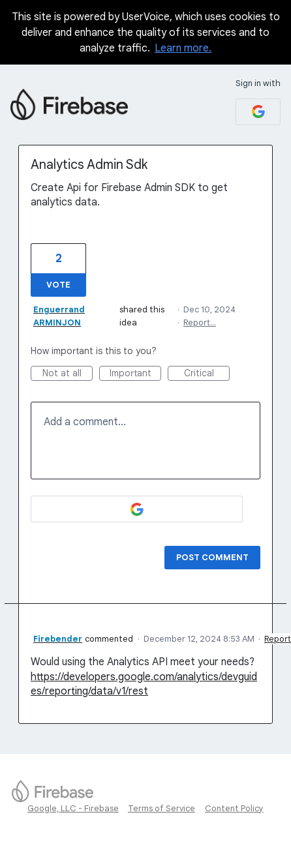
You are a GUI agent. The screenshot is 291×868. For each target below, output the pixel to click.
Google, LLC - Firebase (73, 808)
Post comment (212, 557)
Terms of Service (161, 808)
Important (136, 374)
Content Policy (234, 808)
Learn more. (183, 48)
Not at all (68, 374)
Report (278, 639)
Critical (207, 374)
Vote (58, 285)
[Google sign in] (258, 112)
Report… (200, 322)
